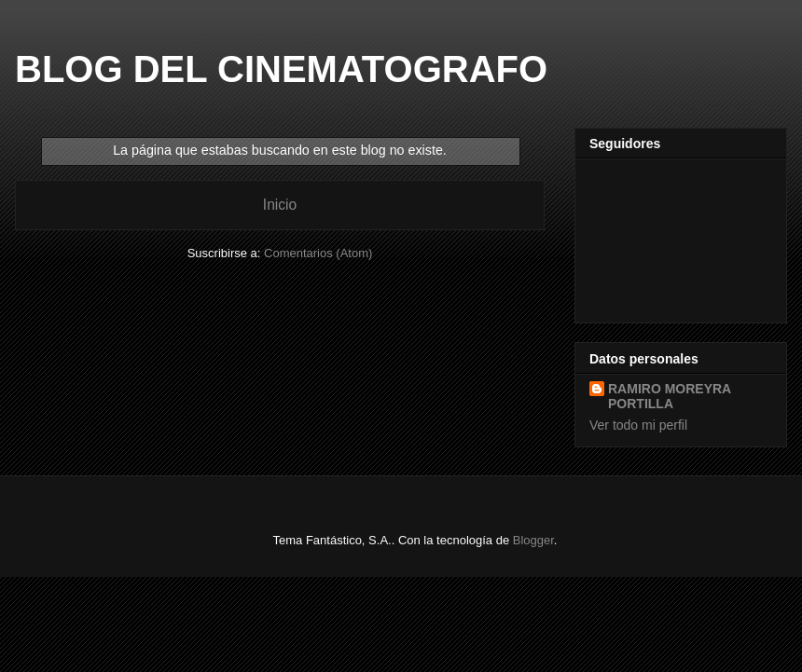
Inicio (280, 205)
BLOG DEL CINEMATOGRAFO (281, 69)
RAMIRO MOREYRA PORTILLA (670, 396)
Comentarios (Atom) (318, 253)
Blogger (533, 540)
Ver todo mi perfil (638, 425)
